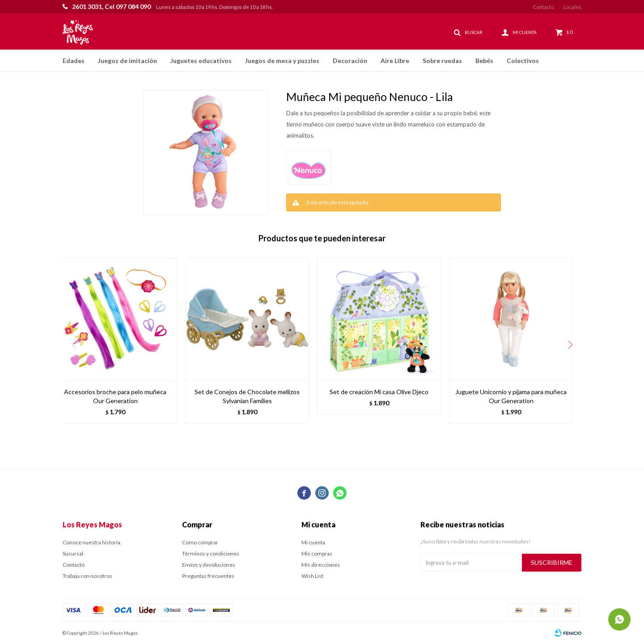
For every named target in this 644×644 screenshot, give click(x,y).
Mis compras (317, 554)
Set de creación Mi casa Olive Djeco (379, 392)
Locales (572, 7)
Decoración (350, 61)
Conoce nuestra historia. (92, 542)
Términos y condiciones (211, 554)
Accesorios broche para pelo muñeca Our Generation (115, 396)
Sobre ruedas (442, 61)
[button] (570, 345)
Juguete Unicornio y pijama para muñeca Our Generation (511, 396)
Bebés (484, 61)
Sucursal (73, 554)
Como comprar (200, 542)
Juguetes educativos (201, 61)
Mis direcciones (321, 565)
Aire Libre (395, 61)
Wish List (312, 576)
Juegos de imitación (127, 61)
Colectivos (523, 61)
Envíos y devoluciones (209, 565)
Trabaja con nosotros (87, 576)
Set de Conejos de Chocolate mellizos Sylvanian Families (247, 396)
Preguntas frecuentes (208, 576)
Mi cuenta (313, 542)
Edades (74, 61)
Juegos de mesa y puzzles (282, 61)
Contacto (543, 7)
